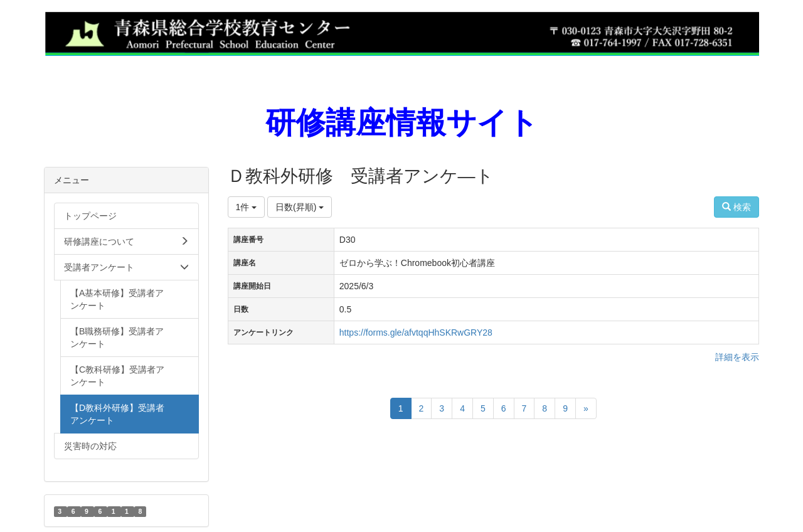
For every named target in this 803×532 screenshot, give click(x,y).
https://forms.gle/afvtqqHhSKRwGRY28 (416, 332)
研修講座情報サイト (402, 123)
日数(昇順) (300, 207)
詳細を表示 (737, 357)
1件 (247, 207)
